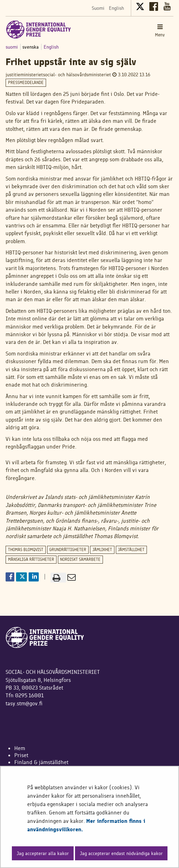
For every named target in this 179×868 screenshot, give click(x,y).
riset (23, 755)
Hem (20, 748)
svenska (31, 47)
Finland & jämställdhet (41, 762)
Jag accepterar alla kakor (43, 853)
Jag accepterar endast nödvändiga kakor (121, 853)
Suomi (98, 8)
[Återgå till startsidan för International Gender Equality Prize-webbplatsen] (39, 29)
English (116, 8)
